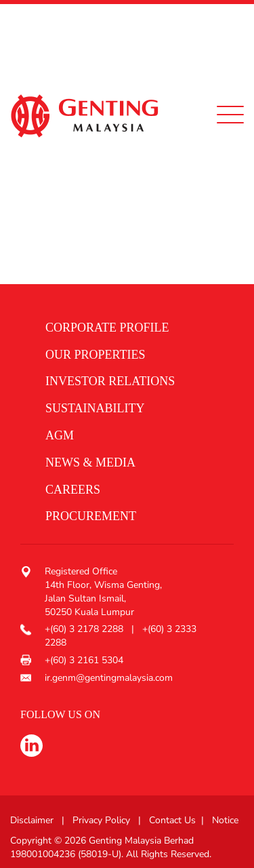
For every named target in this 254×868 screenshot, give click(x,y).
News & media (90, 462)
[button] (122, 328)
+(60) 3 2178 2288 (85, 629)
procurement (91, 516)
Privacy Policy (101, 820)
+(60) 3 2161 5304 (84, 660)
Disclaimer (32, 820)
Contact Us (172, 820)
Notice (225, 820)
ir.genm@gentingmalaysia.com (109, 678)
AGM (60, 435)
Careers (73, 490)
